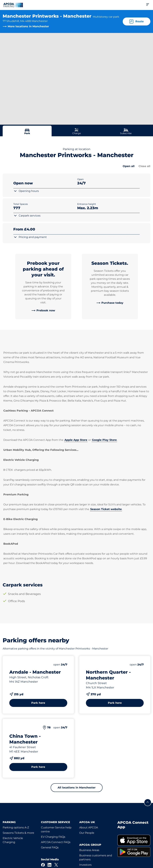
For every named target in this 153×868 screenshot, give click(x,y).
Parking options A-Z (16, 827)
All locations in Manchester (77, 788)
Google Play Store (104, 440)
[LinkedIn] (50, 865)
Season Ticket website (106, 509)
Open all (129, 166)
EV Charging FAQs (53, 837)
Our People (87, 833)
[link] (43, 311)
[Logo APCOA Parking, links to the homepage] (13, 5)
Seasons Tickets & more (18, 833)
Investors (85, 865)
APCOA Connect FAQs (56, 842)
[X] (56, 865)
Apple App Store (76, 440)
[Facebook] (43, 865)
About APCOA (89, 827)
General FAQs (50, 847)
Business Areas (89, 850)
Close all (144, 166)
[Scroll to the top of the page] (148, 802)
